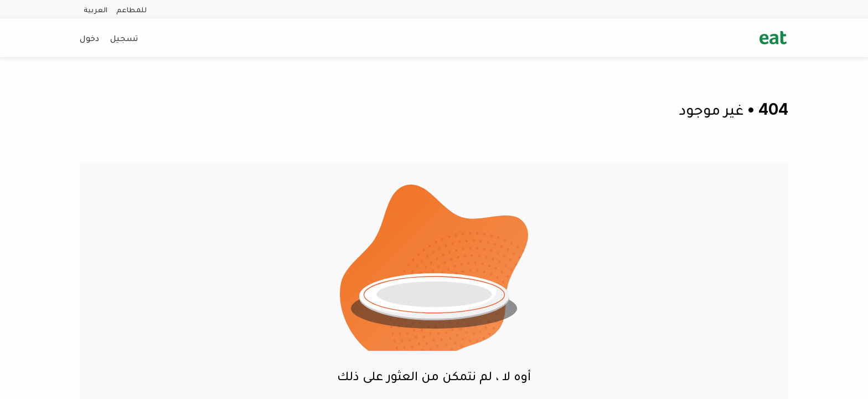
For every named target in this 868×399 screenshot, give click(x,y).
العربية (95, 9)
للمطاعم (131, 9)
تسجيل (124, 38)
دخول (89, 38)
